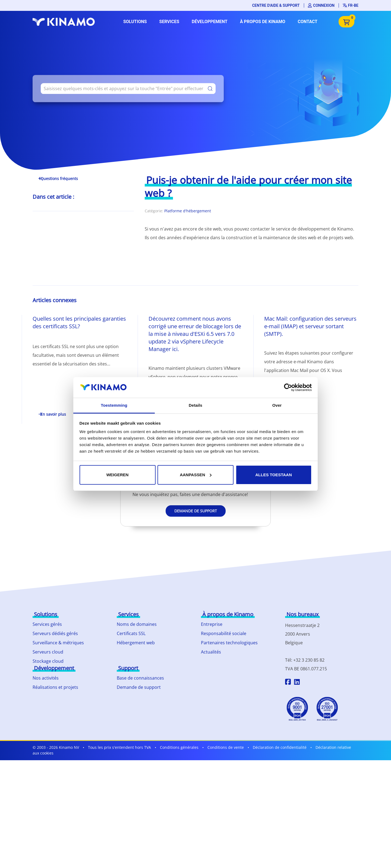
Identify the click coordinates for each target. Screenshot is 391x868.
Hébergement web (136, 643)
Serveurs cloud (48, 652)
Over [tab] (277, 405)
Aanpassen (196, 475)
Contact (308, 22)
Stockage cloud (48, 661)
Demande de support (196, 511)
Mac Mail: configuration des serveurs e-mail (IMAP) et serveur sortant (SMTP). (310, 326)
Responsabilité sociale (224, 633)
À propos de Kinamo (263, 22)
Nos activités (46, 678)
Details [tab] (195, 405)
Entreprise (212, 624)
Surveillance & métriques (58, 643)
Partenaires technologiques (229, 643)
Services (169, 22)
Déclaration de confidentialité (280, 747)
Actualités (211, 652)
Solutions (135, 22)
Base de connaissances (140, 678)
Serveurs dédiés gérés (55, 633)
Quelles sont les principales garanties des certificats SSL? (79, 322)
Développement (210, 22)
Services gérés (47, 624)
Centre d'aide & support (276, 5)
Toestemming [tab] (114, 405)
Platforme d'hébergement (188, 211)
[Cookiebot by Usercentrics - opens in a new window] (288, 387)
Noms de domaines (137, 624)
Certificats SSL (131, 633)
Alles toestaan (273, 475)
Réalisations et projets (55, 687)
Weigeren (118, 475)
